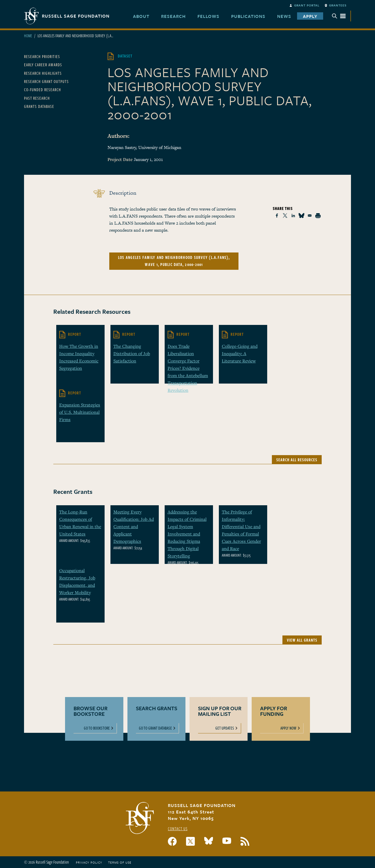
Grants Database (39, 106)
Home (28, 36)
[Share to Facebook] (277, 216)
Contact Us (178, 829)
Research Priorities (42, 56)
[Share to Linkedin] (293, 216)
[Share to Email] (310, 216)
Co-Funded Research (42, 90)
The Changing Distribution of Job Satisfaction (132, 353)
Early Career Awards (43, 65)
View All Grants (302, 640)
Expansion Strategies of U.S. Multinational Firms (80, 412)
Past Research (37, 98)
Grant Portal (307, 5)
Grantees (338, 5)
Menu (339, 16)
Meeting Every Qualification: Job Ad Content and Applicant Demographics (134, 526)
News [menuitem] (284, 16)
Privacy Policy (89, 862)
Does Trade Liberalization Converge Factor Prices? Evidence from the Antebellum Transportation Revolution (188, 368)
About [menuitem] (141, 16)
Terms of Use (120, 862)
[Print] (318, 216)
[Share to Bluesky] (301, 216)
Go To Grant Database (155, 728)
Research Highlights (43, 73)
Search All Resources (297, 460)
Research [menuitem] (173, 16)
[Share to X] (285, 216)
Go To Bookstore (97, 728)
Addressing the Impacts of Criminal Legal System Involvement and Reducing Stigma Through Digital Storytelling (187, 534)
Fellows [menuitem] (208, 16)
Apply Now (288, 728)
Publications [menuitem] (248, 16)
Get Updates (225, 728)
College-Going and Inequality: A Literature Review (240, 353)
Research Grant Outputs (46, 81)
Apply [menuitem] (310, 16)
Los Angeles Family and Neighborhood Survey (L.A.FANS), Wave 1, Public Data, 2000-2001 (174, 261)
